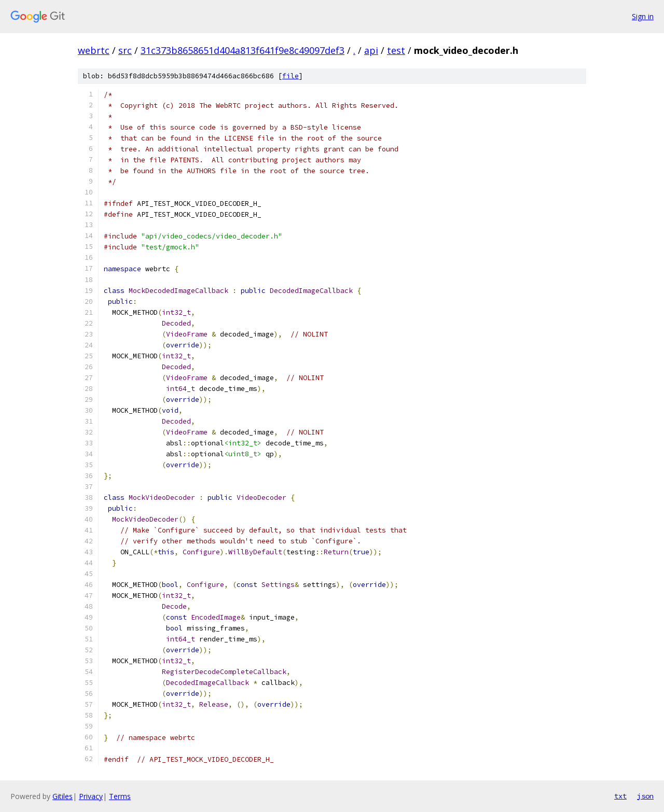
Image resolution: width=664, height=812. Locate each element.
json (645, 796)
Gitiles (63, 796)
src (125, 50)
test (396, 50)
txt (620, 796)
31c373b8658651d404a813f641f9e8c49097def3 (243, 50)
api (371, 50)
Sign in (643, 16)
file (290, 76)
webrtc (94, 50)
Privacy (91, 796)
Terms (120, 796)
